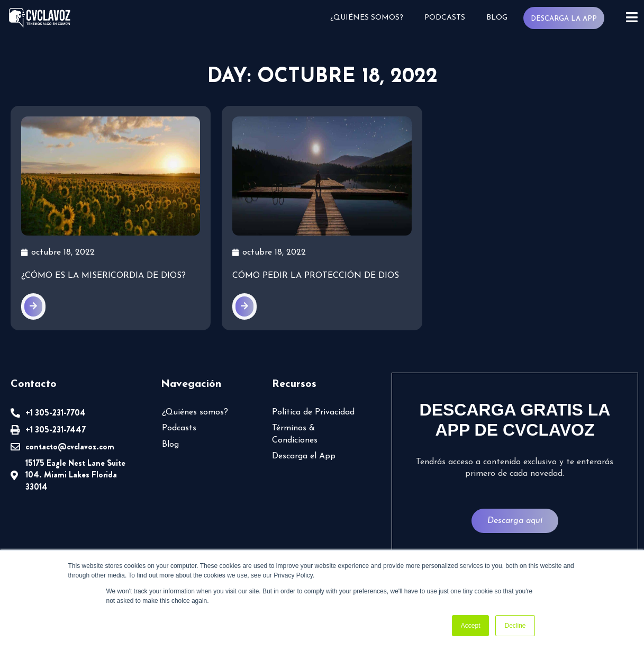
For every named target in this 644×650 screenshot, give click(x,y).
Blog (497, 18)
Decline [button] (515, 626)
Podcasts (445, 18)
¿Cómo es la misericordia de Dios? (103, 276)
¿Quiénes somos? (367, 18)
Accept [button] (471, 626)
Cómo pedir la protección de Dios (316, 276)
